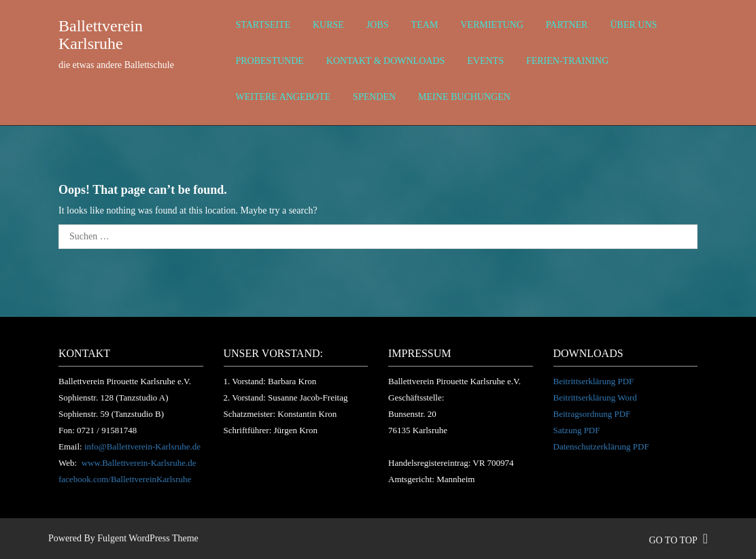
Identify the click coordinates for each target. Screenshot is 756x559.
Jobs (378, 25)
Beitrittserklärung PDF (594, 381)
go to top (678, 540)
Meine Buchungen (464, 97)
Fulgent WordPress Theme (148, 538)
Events (485, 61)
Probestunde (270, 61)
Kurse (328, 25)
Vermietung (492, 25)
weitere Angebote (283, 97)
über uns (633, 25)
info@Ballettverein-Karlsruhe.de (142, 446)
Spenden (374, 97)
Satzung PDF (577, 430)
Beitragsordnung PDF (592, 414)
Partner (567, 25)
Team (425, 25)
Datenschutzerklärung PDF (601, 446)
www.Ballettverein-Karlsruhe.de (139, 463)
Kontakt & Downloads (385, 61)
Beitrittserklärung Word (595, 397)
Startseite (263, 25)
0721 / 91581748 (107, 430)
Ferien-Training (567, 61)
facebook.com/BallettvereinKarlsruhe (125, 479)
